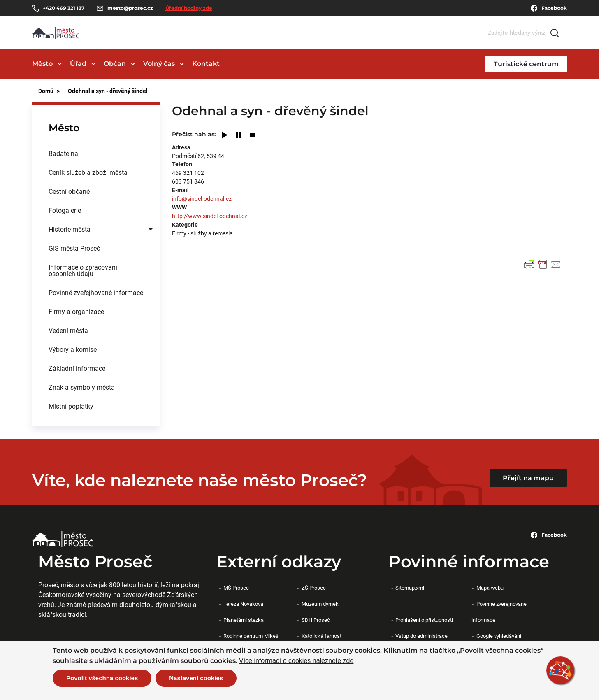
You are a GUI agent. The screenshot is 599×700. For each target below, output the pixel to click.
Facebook (549, 8)
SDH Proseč (316, 620)
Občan (115, 64)
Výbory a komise (73, 349)
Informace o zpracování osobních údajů (83, 270)
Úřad (78, 64)
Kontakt (206, 64)
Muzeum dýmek (320, 604)
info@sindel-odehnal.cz (202, 199)
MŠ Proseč (236, 588)
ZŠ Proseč (314, 588)
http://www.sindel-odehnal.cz (210, 216)
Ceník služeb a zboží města (88, 172)
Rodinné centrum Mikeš (251, 636)
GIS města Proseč (74, 248)
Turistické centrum (526, 64)
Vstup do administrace (421, 636)
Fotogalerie (65, 210)
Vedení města (68, 330)
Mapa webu (490, 588)
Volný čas (159, 64)
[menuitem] (96, 153)
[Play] (225, 136)
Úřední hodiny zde (189, 8)
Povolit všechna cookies (102, 678)
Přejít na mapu (528, 478)
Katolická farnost (322, 636)
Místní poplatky (71, 406)
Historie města (70, 229)
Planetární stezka (244, 620)
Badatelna (63, 153)
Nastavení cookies (196, 678)
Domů (46, 91)
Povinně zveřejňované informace (96, 292)
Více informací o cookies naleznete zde (296, 661)
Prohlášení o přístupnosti (424, 620)
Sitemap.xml (410, 588)
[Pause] (239, 136)
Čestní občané (69, 191)
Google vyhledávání (499, 636)
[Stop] (253, 136)
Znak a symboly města (82, 387)
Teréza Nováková (243, 604)
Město (42, 64)
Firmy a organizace (76, 311)
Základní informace (77, 368)
